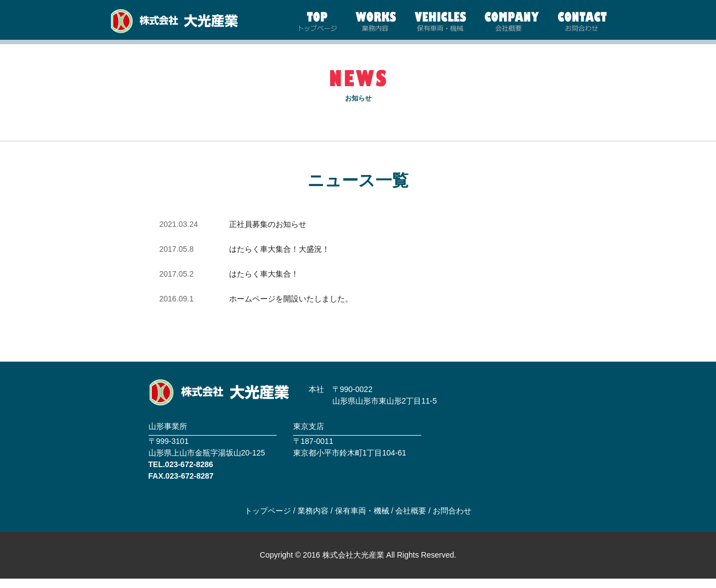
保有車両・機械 (362, 520)
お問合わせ (452, 520)
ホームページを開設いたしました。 (291, 308)
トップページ (268, 520)
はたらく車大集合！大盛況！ (279, 258)
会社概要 (411, 520)
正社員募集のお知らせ (268, 234)
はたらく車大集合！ (264, 283)
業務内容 (313, 520)
